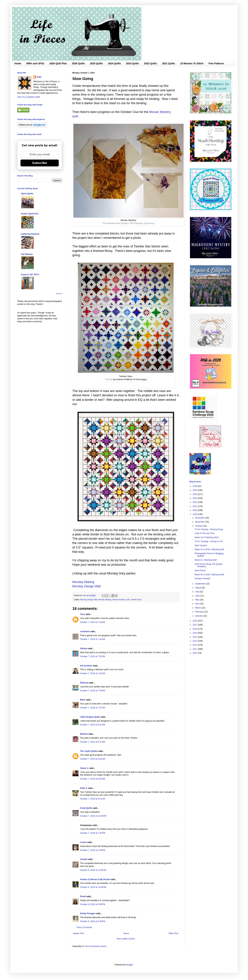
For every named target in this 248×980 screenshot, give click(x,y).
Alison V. (84, 768)
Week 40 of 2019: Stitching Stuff (209, 575)
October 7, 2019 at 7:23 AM (93, 622)
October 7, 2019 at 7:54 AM (93, 691)
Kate (39, 77)
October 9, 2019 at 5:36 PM (93, 921)
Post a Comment (84, 927)
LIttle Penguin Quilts (90, 717)
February (200, 612)
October (199, 526)
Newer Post (79, 933)
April (197, 604)
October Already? (203, 579)
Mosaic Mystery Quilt (121, 600)
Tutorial (109, 379)
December (200, 518)
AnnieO (84, 859)
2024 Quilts (114, 63)
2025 (195, 490)
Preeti (83, 896)
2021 (195, 506)
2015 (195, 633)
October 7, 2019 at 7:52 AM (93, 656)
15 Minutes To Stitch (192, 63)
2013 (195, 641)
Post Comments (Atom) (96, 946)
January (199, 616)
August (199, 588)
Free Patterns (216, 63)
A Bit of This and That (204, 533)
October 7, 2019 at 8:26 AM (93, 759)
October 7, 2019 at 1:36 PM (93, 833)
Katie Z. (84, 788)
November (200, 522)
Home (18, 63)
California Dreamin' (30, 234)
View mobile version (126, 939)
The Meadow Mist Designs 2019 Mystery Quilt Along (128, 223)
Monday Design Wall (87, 586)
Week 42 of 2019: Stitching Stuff (209, 549)
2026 (195, 486)
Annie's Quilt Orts (30, 214)
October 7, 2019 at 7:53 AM (93, 673)
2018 (195, 621)
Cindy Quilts (86, 808)
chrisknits (85, 631)
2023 (195, 498)
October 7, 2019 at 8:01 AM (93, 725)
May (197, 600)
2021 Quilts (169, 63)
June (198, 596)
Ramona (84, 683)
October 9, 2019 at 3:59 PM (93, 904)
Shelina (84, 649)
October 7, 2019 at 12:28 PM (93, 816)
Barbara (84, 734)
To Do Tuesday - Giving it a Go (209, 541)
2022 (195, 502)
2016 (195, 629)
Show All (59, 294)
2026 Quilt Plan (58, 63)
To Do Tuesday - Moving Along (209, 529)
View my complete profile (29, 97)
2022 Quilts (150, 63)
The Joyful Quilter (89, 751)
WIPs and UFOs (35, 63)
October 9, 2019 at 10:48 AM (93, 887)
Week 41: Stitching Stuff (206, 560)
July (197, 592)
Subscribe (40, 163)
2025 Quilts (96, 63)
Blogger (129, 965)
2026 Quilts (78, 63)
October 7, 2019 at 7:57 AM (93, 708)
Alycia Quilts (27, 194)
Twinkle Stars (136, 600)
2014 (195, 637)
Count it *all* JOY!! (30, 275)
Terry (83, 614)
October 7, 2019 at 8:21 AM (93, 742)
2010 (195, 653)
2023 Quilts (133, 63)
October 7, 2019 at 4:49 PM (93, 850)
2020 (195, 510)
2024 (195, 494)
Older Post (173, 933)
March (198, 608)
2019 (195, 514)
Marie (83, 700)
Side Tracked (201, 546)
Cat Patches (27, 254)
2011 (195, 649)
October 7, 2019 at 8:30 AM (93, 779)
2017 (195, 625)
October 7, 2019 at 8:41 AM (93, 799)
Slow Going (200, 570)
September (200, 584)
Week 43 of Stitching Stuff (206, 537)
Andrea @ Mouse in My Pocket (95, 879)
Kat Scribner (86, 666)
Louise (83, 842)
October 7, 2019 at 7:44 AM (93, 639)
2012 (195, 645)
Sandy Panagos (88, 913)
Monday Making (83, 582)
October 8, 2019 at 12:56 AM (93, 870)
